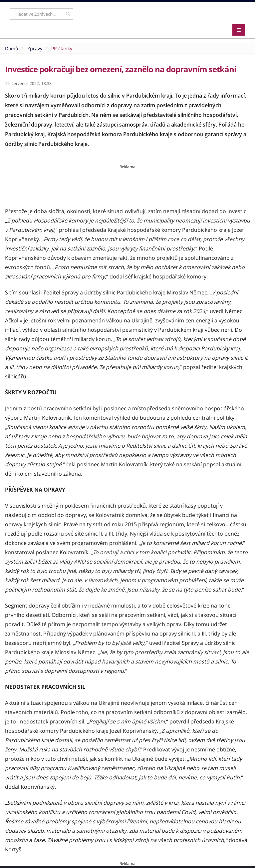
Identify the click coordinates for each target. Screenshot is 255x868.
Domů (12, 48)
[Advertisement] (127, 185)
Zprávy (35, 48)
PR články (62, 48)
